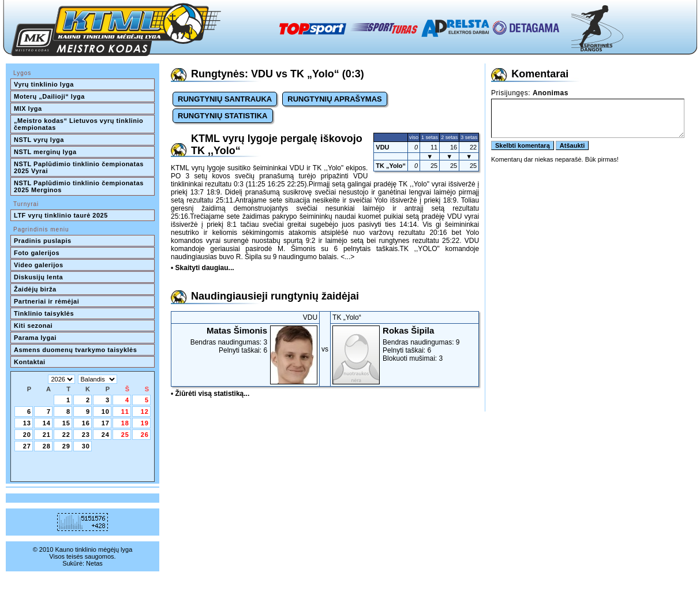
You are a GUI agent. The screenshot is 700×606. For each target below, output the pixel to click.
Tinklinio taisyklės (44, 313)
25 (125, 435)
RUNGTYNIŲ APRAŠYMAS (334, 99)
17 (106, 423)
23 (86, 435)
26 (145, 435)
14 (47, 423)
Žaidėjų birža (35, 289)
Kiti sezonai (33, 326)
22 (66, 435)
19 (145, 423)
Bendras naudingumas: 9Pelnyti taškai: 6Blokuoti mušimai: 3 (405, 344)
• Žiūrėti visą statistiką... (210, 394)
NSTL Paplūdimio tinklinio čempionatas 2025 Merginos (80, 186)
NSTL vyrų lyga (39, 140)
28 (47, 446)
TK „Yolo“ (391, 166)
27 (27, 446)
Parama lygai (35, 338)
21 (47, 435)
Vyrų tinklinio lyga (44, 84)
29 (66, 446)
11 (125, 412)
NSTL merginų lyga (45, 152)
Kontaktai (30, 362)
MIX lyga (28, 109)
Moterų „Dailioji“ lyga (49, 96)
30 (86, 446)
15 (66, 423)
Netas (94, 563)
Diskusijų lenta (38, 277)
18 (125, 423)
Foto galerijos (37, 253)
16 (86, 423)
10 (106, 412)
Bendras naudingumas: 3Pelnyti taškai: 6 (245, 340)
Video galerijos (39, 265)
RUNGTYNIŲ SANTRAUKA (225, 99)
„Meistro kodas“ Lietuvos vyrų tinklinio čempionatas (80, 124)
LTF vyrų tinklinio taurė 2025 (61, 215)
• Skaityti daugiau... (203, 268)
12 (145, 412)
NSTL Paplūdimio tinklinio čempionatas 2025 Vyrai (80, 167)
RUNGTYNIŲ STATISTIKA (223, 116)
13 (27, 423)
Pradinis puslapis (43, 241)
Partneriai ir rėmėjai (46, 301)
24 (106, 435)
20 (27, 435)
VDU (382, 147)
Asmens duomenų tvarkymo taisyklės (75, 350)
